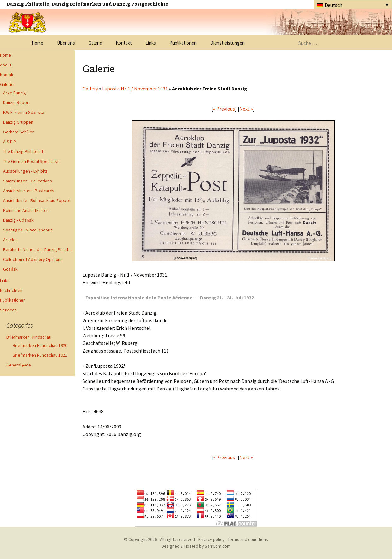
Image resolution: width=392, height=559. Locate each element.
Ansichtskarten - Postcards (29, 191)
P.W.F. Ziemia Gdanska (24, 112)
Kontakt (124, 43)
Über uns (66, 43)
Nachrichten (11, 290)
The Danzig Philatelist (23, 151)
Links (151, 43)
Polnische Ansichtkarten (26, 210)
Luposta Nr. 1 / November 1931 (135, 89)
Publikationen (183, 43)
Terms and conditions (248, 539)
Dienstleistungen (227, 43)
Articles (10, 240)
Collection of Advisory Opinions (33, 259)
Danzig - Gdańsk (18, 220)
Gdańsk (10, 269)
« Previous (224, 109)
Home (37, 43)
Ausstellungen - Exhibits (25, 171)
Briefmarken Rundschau (29, 337)
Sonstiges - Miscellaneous (28, 230)
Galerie (95, 43)
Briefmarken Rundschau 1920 (40, 345)
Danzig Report (17, 102)
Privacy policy (211, 539)
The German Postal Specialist (31, 161)
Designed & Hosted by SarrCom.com (196, 546)
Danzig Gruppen (18, 122)
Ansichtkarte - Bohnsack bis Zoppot (37, 200)
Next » (246, 109)
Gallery (90, 89)
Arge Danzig (15, 93)
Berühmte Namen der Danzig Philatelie (39, 249)
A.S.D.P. (10, 142)
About (6, 65)
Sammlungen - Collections (28, 181)
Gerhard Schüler (18, 132)
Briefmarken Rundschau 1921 (40, 355)
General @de (19, 365)
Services (8, 310)
